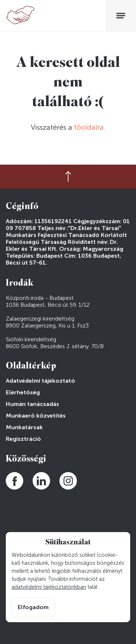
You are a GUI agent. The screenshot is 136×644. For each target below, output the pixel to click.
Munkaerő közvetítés (36, 416)
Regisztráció (23, 439)
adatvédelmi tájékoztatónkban (49, 587)
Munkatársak (24, 427)
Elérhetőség (23, 392)
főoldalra (89, 127)
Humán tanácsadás (32, 404)
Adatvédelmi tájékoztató (40, 381)
